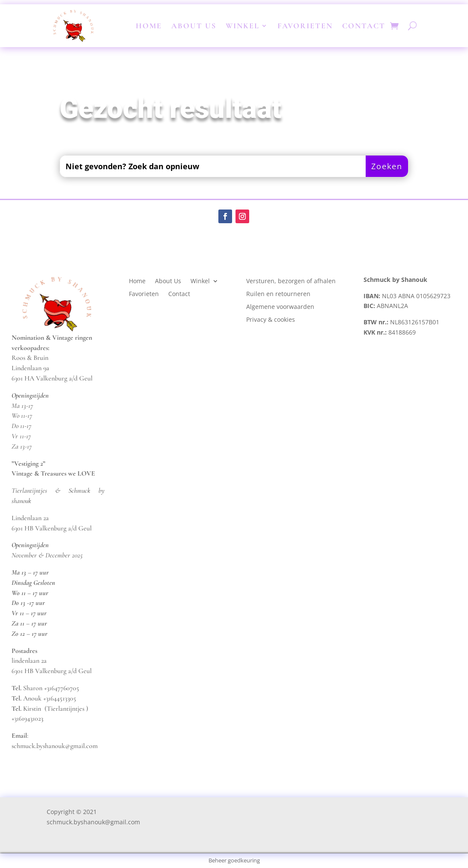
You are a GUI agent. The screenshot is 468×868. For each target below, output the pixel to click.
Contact (364, 26)
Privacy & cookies (271, 320)
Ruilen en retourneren (278, 294)
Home (149, 26)
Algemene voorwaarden (280, 307)
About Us (194, 26)
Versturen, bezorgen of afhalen (291, 281)
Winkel (243, 26)
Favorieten (305, 26)
